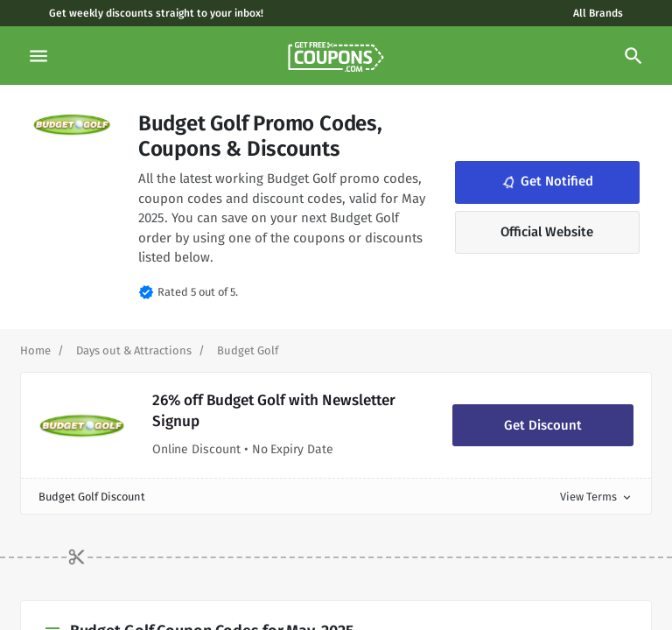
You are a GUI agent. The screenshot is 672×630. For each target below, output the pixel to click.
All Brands (598, 13)
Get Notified (546, 181)
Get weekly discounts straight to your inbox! (156, 13)
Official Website (547, 232)
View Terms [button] (597, 497)
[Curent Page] (248, 350)
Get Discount (543, 425)
